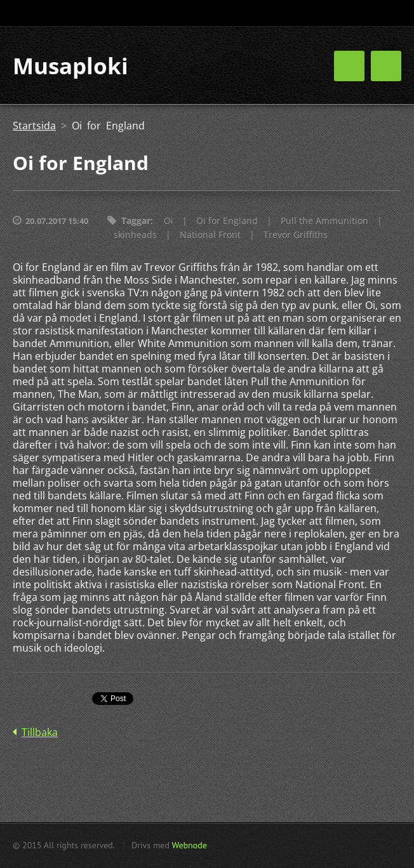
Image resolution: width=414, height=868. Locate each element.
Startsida (34, 126)
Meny (386, 66)
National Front (210, 234)
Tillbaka (40, 732)
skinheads (135, 234)
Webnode (189, 845)
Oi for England (227, 220)
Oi (169, 220)
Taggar (136, 220)
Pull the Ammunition (324, 220)
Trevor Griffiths (296, 234)
